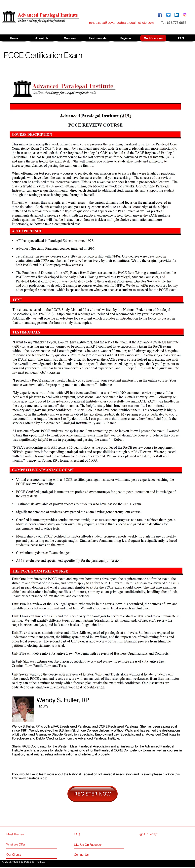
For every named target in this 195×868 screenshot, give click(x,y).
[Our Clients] (21, 855)
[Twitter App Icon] (168, 15)
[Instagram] (185, 15)
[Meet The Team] (24, 834)
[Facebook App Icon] (160, 15)
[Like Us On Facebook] (92, 845)
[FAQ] (85, 834)
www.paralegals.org (33, 778)
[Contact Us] (89, 855)
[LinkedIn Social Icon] (177, 15)
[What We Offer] (21, 844)
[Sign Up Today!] (153, 834)
